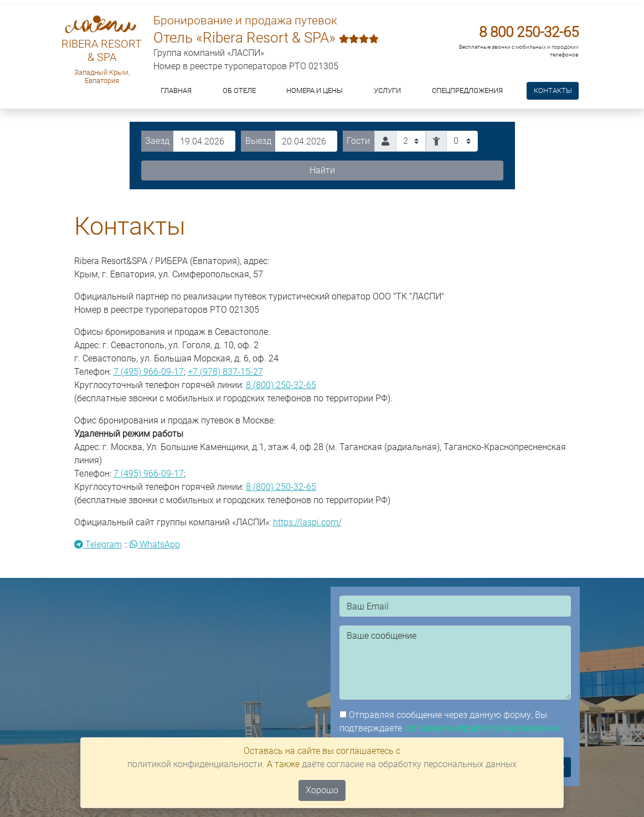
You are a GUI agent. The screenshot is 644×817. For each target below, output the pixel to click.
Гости (358, 141)
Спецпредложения (467, 91)
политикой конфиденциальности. (196, 764)
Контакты (553, 91)
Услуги (387, 91)
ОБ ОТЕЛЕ (239, 91)
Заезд (157, 141)
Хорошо (322, 790)
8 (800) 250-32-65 (281, 385)
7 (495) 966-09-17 (149, 372)
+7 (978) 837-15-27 (225, 372)
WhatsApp (155, 544)
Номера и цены (315, 91)
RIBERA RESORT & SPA (102, 50)
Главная (176, 91)
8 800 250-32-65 (529, 32)
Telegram (98, 544)
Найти (322, 170)
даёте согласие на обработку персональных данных (409, 764)
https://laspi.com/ (307, 522)
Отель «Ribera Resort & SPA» (266, 38)
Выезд (258, 141)
